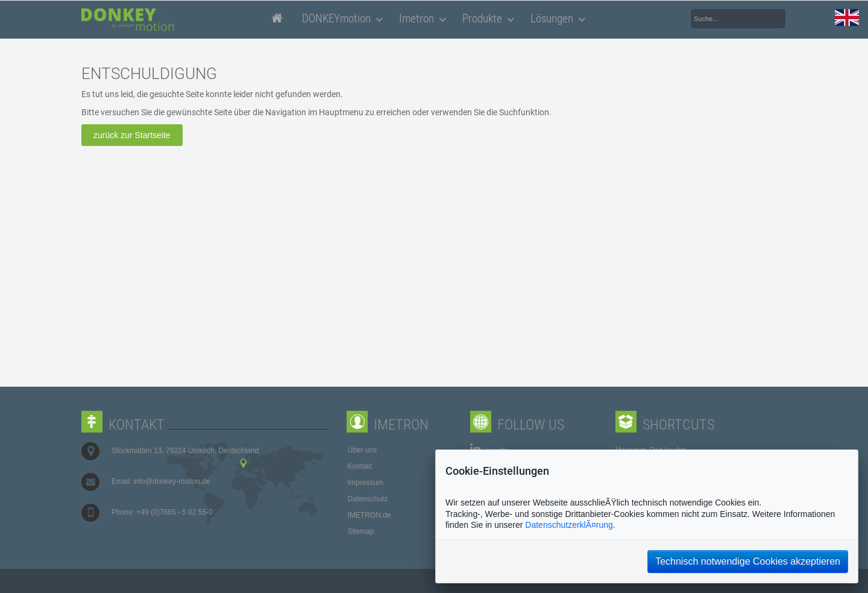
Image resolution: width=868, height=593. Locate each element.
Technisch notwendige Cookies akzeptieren (748, 561)
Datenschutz (368, 499)
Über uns (363, 450)
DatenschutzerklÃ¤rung (569, 525)
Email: (123, 481)
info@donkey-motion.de (172, 481)
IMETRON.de (370, 515)
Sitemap (361, 531)
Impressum (366, 483)
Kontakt (360, 466)
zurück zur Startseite (132, 135)
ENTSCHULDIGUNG (149, 74)
